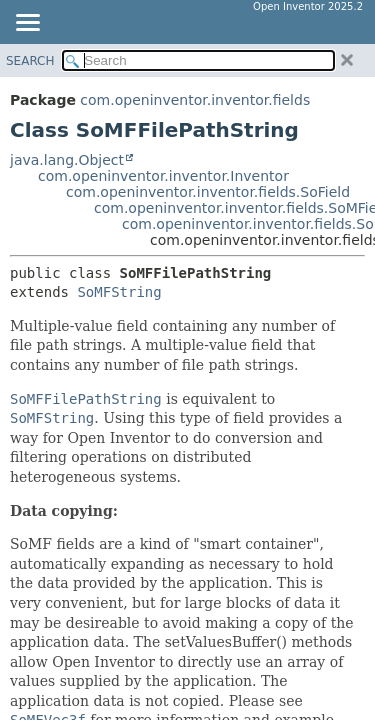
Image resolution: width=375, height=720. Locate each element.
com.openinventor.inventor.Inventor (163, 176)
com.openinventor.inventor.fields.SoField (208, 192)
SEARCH (30, 61)
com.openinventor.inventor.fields (195, 100)
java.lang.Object (67, 160)
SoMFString (119, 292)
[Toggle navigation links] (27, 24)
